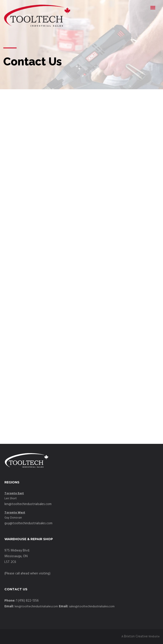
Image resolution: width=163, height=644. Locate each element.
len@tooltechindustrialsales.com (28, 504)
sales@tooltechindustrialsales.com (92, 607)
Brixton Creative (136, 636)
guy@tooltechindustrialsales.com (28, 523)
